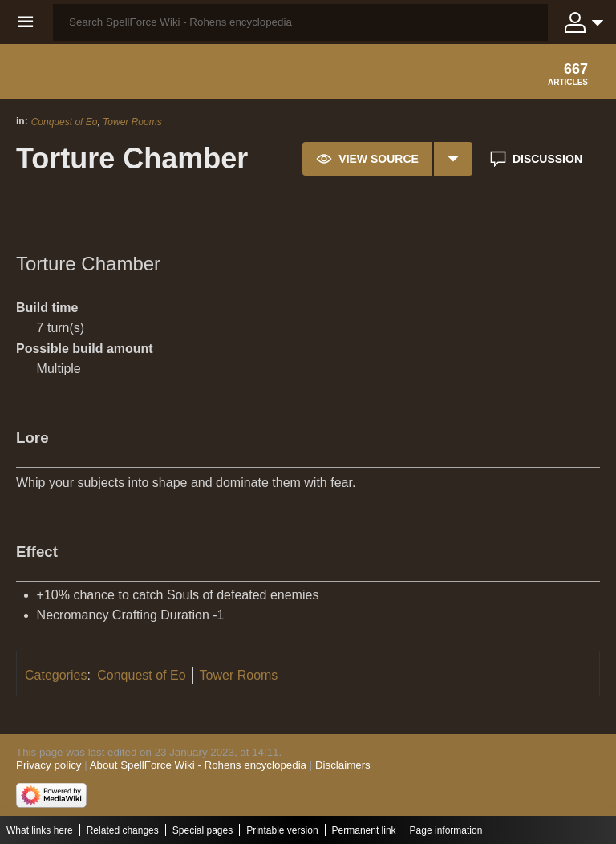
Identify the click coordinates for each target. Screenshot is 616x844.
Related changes (123, 830)
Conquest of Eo (65, 122)
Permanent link (364, 830)
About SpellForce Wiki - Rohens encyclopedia (198, 765)
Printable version (282, 830)
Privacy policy (49, 765)
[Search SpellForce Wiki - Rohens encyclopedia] (300, 22)
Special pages (203, 830)
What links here (40, 830)
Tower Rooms (132, 122)
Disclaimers (343, 765)
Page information (446, 830)
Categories (56, 675)
